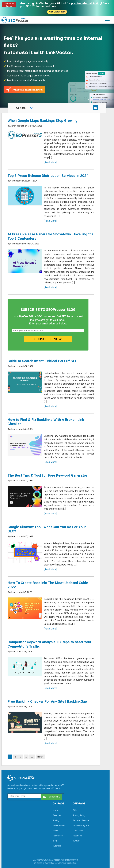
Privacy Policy (79, 815)
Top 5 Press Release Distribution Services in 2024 (48, 176)
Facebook (77, 836)
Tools (55, 831)
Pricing (56, 820)
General (21, 108)
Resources (58, 836)
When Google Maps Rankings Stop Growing (43, 121)
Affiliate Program (81, 826)
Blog (55, 841)
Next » (40, 757)
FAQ (75, 810)
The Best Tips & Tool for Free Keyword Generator (47, 476)
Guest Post (78, 831)
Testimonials (59, 826)
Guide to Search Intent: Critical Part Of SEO (42, 361)
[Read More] (50, 162)
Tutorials (57, 846)
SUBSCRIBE (96, 108)
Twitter (76, 841)
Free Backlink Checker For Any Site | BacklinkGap (47, 701)
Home (56, 810)
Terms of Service (81, 820)
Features (57, 815)
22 (32, 757)
